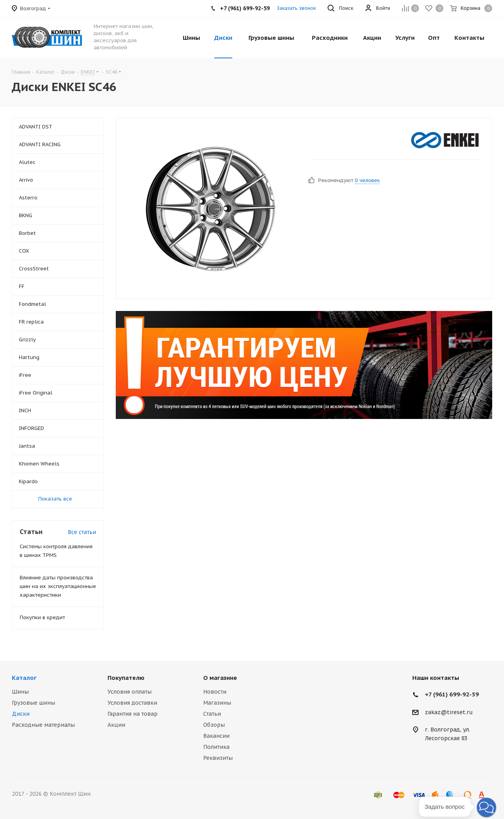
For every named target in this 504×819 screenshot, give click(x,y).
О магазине (220, 678)
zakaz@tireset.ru (449, 712)
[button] (486, 807)
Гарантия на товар (132, 714)
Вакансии (216, 736)
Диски (21, 714)
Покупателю (126, 678)
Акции (116, 725)
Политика (216, 747)
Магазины (217, 703)
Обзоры (214, 725)
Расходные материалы (43, 725)
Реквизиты (218, 758)
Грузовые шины (33, 703)
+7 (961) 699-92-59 (452, 694)
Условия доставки (132, 703)
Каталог (24, 678)
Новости (215, 692)
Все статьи (82, 532)
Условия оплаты (130, 692)
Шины (20, 692)
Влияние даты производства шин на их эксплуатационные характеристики (58, 586)
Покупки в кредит (42, 617)
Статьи (212, 714)
